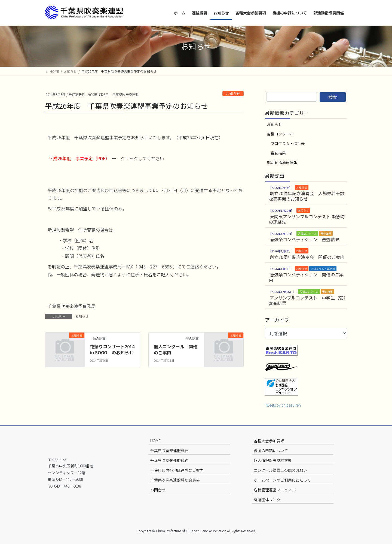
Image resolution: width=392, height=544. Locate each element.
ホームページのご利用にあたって (282, 480)
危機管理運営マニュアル (275, 490)
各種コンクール (280, 134)
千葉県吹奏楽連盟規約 (169, 460)
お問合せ (158, 490)
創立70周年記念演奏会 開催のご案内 (307, 257)
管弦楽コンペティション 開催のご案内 (306, 277)
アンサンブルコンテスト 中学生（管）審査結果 (307, 300)
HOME (155, 441)
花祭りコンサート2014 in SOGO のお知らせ (112, 349)
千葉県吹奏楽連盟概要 (169, 451)
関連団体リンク (267, 500)
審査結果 (278, 153)
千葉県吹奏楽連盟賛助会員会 (175, 480)
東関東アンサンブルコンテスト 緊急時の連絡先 (307, 219)
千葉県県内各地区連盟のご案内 (177, 470)
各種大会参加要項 (269, 441)
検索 (333, 97)
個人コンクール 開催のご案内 (176, 349)
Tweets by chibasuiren (283, 405)
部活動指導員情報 (282, 162)
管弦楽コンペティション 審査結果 (304, 239)
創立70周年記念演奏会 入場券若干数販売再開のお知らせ (307, 196)
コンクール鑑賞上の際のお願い (280, 470)
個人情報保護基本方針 (273, 460)
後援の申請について (271, 451)
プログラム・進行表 (288, 143)
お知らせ (233, 94)
